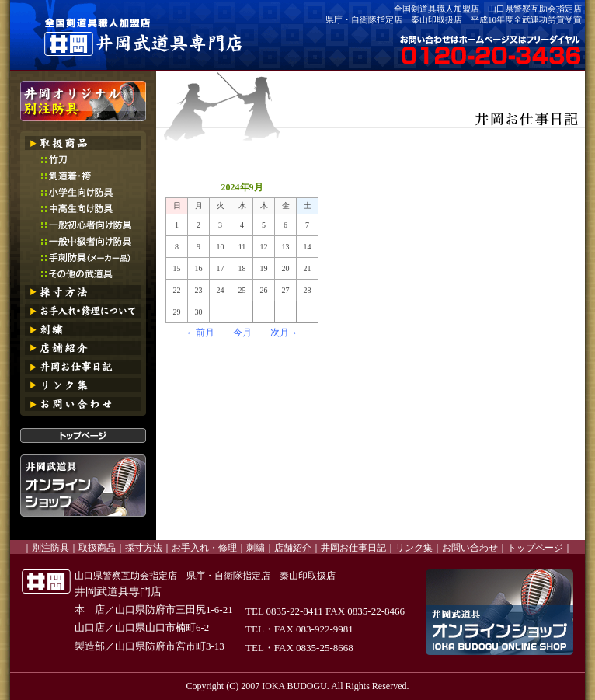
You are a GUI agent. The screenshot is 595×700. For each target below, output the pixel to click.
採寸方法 (144, 548)
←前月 (200, 333)
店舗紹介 (293, 548)
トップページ (535, 548)
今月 (242, 333)
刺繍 (256, 548)
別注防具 (50, 548)
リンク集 (414, 548)
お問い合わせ (470, 548)
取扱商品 (97, 548)
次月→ (284, 333)
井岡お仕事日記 (353, 548)
